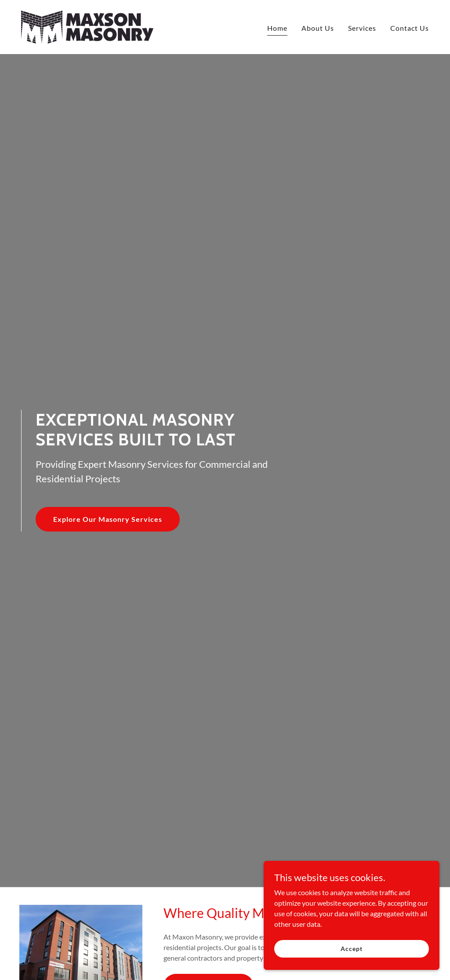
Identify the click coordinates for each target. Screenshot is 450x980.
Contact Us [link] (410, 28)
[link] (87, 26)
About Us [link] (318, 28)
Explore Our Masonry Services (108, 519)
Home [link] (277, 28)
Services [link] (362, 28)
